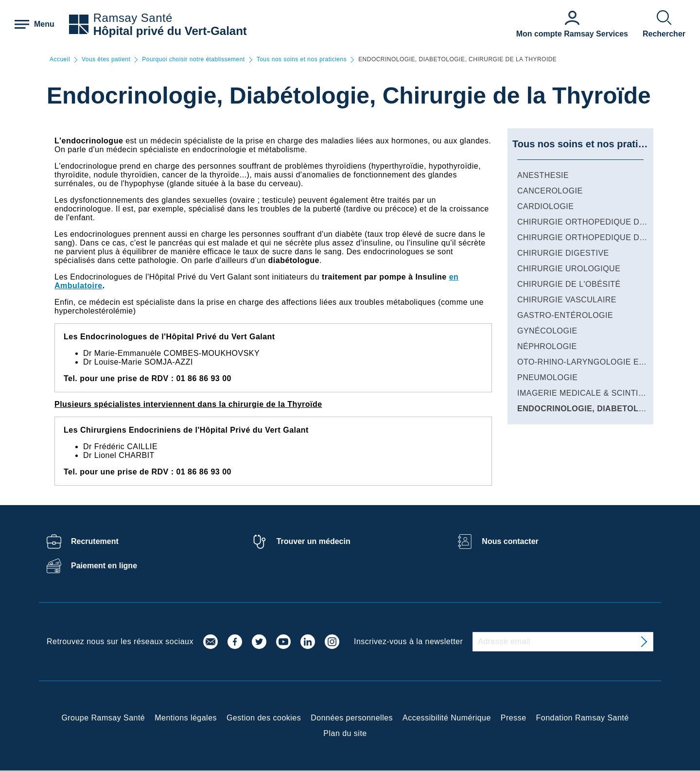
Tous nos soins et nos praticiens (302, 60)
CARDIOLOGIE (545, 206)
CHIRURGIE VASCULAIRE (567, 300)
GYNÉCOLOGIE (547, 331)
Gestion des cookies (264, 718)
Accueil (60, 60)
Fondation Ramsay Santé (583, 718)
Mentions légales (186, 718)
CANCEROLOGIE (550, 191)
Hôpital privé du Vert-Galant (170, 31)
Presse (514, 718)
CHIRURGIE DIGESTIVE (563, 253)
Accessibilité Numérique (447, 718)
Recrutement (95, 541)
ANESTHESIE (543, 175)
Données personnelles (352, 718)
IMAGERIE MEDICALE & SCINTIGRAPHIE (596, 393)
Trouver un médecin (314, 541)
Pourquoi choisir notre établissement (193, 60)
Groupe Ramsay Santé (103, 718)
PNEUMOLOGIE (547, 377)
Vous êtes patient (106, 60)
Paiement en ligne (104, 566)
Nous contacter (510, 541)
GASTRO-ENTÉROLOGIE (565, 315)
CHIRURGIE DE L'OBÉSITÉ (569, 284)
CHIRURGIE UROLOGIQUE (569, 269)
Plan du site (345, 733)
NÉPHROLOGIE (547, 346)
